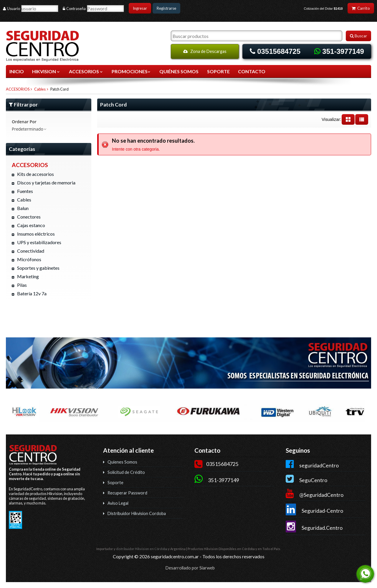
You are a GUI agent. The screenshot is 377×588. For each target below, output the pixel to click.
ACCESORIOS (86, 71)
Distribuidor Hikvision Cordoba (137, 513)
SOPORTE (218, 71)
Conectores (29, 217)
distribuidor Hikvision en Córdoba (142, 549)
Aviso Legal (118, 503)
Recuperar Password (127, 493)
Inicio (17, 71)
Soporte (115, 483)
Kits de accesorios (35, 174)
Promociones (131, 71)
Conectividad (31, 251)
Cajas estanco (31, 225)
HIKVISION (46, 71)
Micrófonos (29, 259)
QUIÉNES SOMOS (179, 71)
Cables (40, 89)
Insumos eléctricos (36, 234)
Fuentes (25, 191)
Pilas (22, 285)
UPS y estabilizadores (39, 242)
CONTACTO (252, 71)
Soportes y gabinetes (38, 268)
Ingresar (140, 8)
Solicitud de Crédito (126, 472)
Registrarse (166, 8)
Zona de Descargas (205, 51)
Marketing (28, 276)
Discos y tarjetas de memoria (46, 183)
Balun (23, 208)
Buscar (358, 36)
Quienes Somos (122, 462)
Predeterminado (29, 129)
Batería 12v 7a (32, 293)
